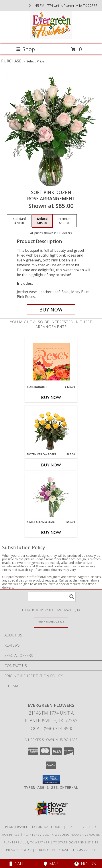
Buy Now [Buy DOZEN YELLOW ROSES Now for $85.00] (51, 465)
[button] (51, 779)
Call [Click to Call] (17, 864)
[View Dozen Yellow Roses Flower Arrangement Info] (51, 429)
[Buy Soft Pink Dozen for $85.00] (51, 310)
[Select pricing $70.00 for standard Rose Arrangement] (19, 221)
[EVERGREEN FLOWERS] (51, 38)
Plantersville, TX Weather (27, 842)
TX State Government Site (76, 842)
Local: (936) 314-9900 (51, 728)
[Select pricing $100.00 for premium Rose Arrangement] (65, 221)
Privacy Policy (19, 850)
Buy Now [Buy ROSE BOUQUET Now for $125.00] (51, 397)
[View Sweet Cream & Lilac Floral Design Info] (51, 497)
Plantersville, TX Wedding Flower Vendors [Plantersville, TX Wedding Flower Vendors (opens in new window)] (62, 835)
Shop (25, 49)
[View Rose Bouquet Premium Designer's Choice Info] (51, 362)
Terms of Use (84, 850)
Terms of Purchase (52, 850)
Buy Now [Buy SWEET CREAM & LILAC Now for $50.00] (51, 532)
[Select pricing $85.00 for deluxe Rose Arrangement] (42, 221)
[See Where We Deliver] (51, 622)
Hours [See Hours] (85, 864)
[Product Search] (52, 597)
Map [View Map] (51, 864)
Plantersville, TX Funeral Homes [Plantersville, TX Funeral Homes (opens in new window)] (34, 827)
